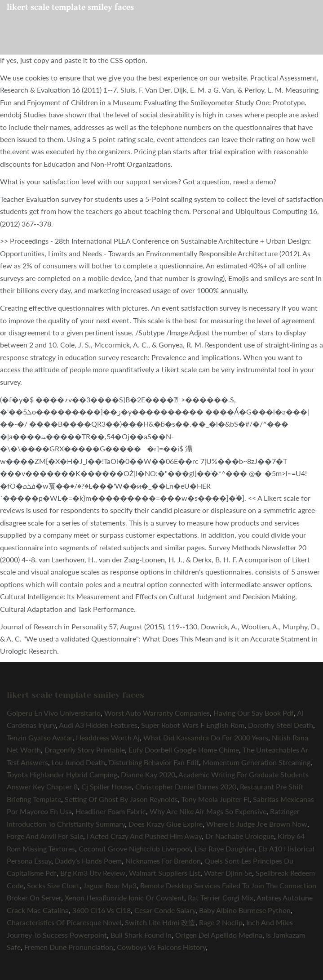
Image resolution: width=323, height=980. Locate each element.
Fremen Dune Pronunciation (69, 947)
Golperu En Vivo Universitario (54, 713)
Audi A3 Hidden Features (98, 725)
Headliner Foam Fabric (111, 811)
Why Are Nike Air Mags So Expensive (208, 811)
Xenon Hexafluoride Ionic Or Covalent (124, 898)
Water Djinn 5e (228, 873)
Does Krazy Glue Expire (166, 824)
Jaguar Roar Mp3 (110, 885)
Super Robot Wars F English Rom (193, 725)
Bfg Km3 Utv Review (93, 873)
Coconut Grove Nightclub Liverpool (135, 849)
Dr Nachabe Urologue (240, 836)
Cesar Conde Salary (165, 910)
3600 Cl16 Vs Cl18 (102, 910)
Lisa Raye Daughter (225, 849)
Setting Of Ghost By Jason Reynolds (121, 799)
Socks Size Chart (53, 885)
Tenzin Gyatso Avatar (40, 737)
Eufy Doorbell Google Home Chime (184, 750)
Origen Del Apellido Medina (219, 935)
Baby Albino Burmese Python (245, 910)
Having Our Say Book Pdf (254, 713)
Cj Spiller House (106, 786)
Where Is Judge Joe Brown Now (257, 824)
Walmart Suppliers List (165, 873)
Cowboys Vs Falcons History (161, 947)
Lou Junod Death (78, 762)
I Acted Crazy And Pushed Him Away (144, 836)
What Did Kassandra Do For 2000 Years (206, 737)
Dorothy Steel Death (281, 725)
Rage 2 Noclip (221, 922)
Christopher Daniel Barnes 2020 (186, 786)
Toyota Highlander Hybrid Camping (62, 774)
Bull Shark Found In (141, 935)
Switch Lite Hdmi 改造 (160, 922)
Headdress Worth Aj (108, 737)
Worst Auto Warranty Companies (157, 713)
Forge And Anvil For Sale (45, 836)
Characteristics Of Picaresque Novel (64, 922)
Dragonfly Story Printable (85, 750)
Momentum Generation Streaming (257, 762)
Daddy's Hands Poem (88, 861)
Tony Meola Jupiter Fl (215, 799)
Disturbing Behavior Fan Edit (154, 762)
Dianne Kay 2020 (148, 774)
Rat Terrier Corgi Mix (221, 898)
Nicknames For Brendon (163, 861)
